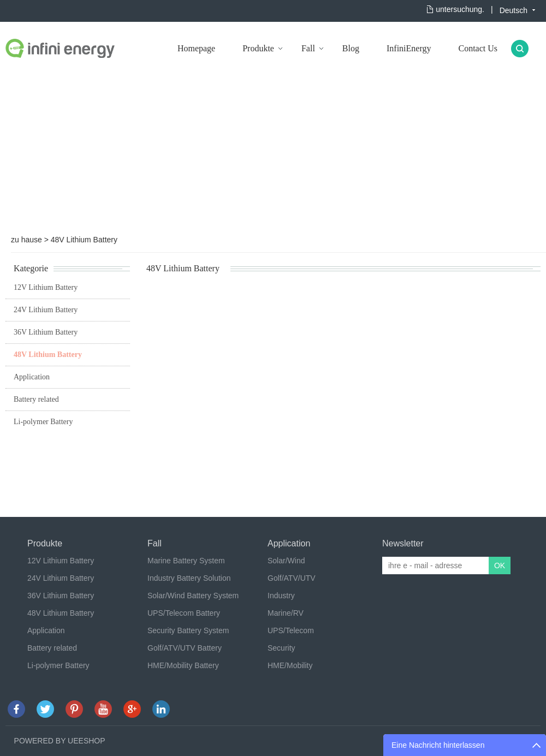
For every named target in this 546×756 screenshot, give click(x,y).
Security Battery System (188, 630)
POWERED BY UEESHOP (60, 741)
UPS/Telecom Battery (184, 613)
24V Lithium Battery (46, 310)
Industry (281, 596)
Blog (351, 48)
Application (32, 377)
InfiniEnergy (409, 48)
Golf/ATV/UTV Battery (185, 648)
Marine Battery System (186, 561)
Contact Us (478, 48)
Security (281, 648)
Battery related (36, 399)
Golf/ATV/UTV (292, 578)
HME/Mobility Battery (183, 665)
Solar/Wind (286, 561)
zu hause (26, 240)
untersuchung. (460, 9)
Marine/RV (286, 613)
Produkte (258, 48)
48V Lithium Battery (84, 240)
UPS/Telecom (291, 630)
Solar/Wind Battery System (193, 596)
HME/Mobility (290, 665)
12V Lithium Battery (46, 287)
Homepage (196, 48)
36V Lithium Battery (46, 332)
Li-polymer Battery (43, 422)
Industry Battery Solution (189, 578)
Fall (308, 48)
